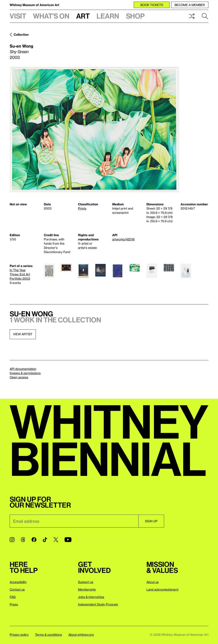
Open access (19, 377)
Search (205, 16)
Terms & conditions (48, 635)
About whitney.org (81, 635)
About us (153, 582)
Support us (86, 582)
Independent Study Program (98, 604)
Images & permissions (25, 373)
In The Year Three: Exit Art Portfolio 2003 (20, 274)
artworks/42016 (123, 239)
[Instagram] (12, 540)
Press (14, 604)
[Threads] (23, 540)
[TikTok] (45, 540)
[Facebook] (34, 540)
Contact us (17, 589)
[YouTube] (68, 540)
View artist (23, 334)
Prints (82, 208)
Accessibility (18, 582)
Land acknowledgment (162, 589)
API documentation (23, 369)
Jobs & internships (91, 597)
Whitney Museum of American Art (34, 5)
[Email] (74, 521)
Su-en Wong (21, 46)
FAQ (13, 597)
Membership (87, 589)
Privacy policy (19, 635)
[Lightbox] (94, 129)
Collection (21, 34)
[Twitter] (56, 540)
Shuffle (192, 16)
